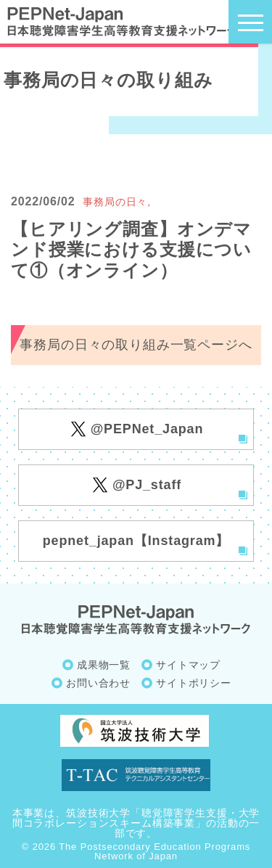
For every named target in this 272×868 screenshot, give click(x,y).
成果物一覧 (104, 665)
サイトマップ (188, 665)
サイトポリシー (194, 683)
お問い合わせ (98, 683)
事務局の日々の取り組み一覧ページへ (136, 345)
